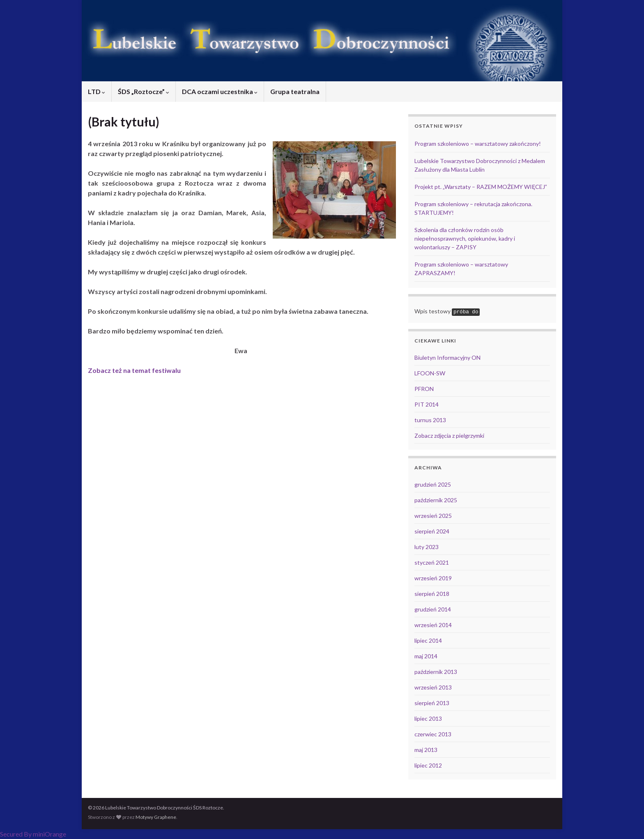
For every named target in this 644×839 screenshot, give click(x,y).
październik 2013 (436, 672)
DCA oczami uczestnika (220, 91)
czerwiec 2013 (433, 734)
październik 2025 (436, 500)
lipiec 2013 (428, 718)
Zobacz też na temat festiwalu (134, 370)
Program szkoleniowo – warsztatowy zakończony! (478, 144)
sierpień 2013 (432, 703)
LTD (97, 91)
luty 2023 (427, 547)
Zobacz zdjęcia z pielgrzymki (449, 436)
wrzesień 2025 (433, 516)
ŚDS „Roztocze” (144, 91)
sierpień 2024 (432, 531)
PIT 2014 (427, 404)
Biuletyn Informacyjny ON (447, 357)
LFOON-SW (430, 373)
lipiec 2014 (428, 640)
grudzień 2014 (433, 609)
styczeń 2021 (432, 562)
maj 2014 (426, 656)
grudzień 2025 (433, 484)
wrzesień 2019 (433, 578)
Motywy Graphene (156, 817)
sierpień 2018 (432, 594)
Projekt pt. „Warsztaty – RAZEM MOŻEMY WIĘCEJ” (481, 187)
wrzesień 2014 (433, 625)
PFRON (424, 389)
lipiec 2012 (428, 765)
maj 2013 (426, 750)
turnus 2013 (430, 420)
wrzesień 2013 (433, 687)
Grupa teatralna (295, 91)
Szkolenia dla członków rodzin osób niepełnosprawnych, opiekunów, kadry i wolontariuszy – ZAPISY (465, 238)
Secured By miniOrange (33, 834)
